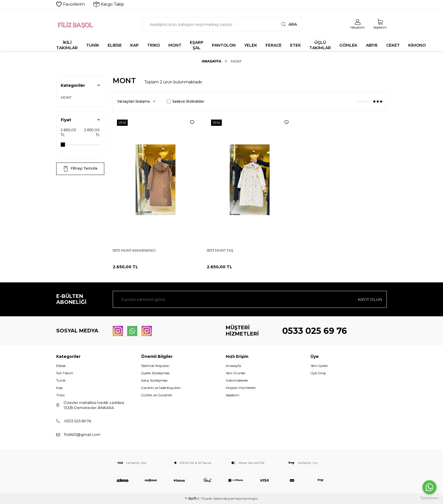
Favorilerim (70, 4)
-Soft (191, 498)
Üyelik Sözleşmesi (155, 373)
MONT (175, 45)
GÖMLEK (348, 45)
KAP (134, 45)
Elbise (61, 366)
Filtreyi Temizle (80, 169)
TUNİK (93, 45)
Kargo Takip (109, 4)
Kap (59, 388)
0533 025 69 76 (315, 331)
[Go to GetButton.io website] (429, 498)
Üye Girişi (318, 373)
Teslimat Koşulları (155, 366)
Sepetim (233, 395)
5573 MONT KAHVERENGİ (134, 250)
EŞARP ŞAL (197, 45)
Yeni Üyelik (319, 366)
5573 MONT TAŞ (220, 250)
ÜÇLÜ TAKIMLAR (320, 45)
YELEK (251, 45)
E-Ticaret (205, 498)
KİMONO (417, 45)
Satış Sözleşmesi (154, 380)
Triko (60, 395)
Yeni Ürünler (236, 373)
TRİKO (154, 45)
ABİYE (372, 45)
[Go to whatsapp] (429, 487)
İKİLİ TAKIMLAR (67, 45)
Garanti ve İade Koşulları (161, 388)
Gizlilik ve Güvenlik (157, 395)
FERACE (274, 45)
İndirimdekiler (237, 380)
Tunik (61, 380)
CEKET (393, 45)
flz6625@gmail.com (82, 434)
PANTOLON (224, 45)
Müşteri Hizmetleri (241, 388)
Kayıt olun (370, 299)
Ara (288, 24)
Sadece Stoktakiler (185, 101)
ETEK (296, 45)
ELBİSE (115, 45)
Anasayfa (211, 61)
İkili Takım (65, 373)
